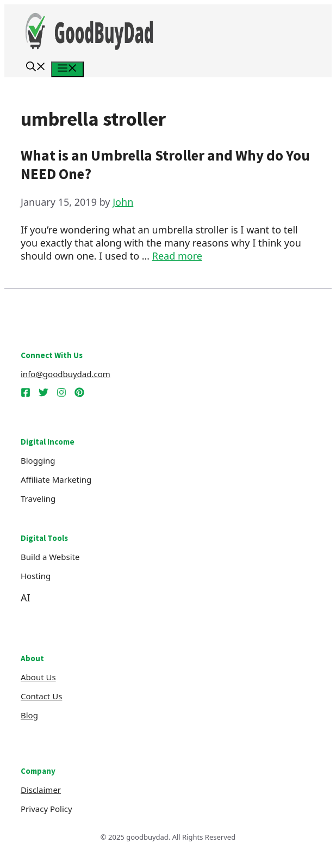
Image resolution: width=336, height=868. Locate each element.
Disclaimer (41, 790)
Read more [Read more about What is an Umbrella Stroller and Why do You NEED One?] (177, 256)
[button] (36, 68)
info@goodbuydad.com (66, 374)
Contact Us (41, 696)
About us (38, 677)
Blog (29, 715)
